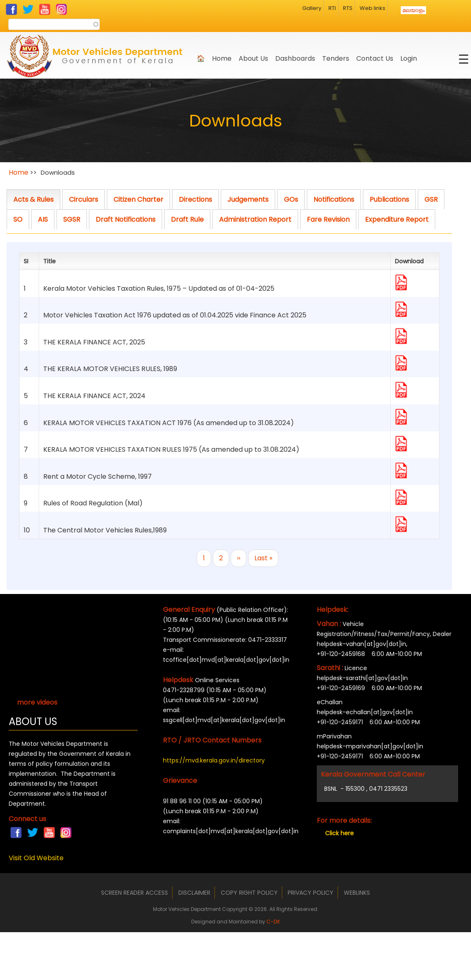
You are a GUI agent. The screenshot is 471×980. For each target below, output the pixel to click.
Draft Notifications (126, 219)
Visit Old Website (36, 858)
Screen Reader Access (134, 893)
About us (253, 58)
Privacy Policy (311, 893)
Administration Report (255, 219)
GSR (431, 199)
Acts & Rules (33, 199)
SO (18, 219)
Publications (389, 199)
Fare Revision (328, 219)
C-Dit (273, 922)
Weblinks (357, 893)
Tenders (336, 58)
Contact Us (375, 58)
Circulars (84, 199)
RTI (332, 8)
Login (409, 58)
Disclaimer (194, 893)
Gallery (312, 8)
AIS (43, 219)
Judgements (248, 199)
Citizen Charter (138, 199)
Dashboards (295, 58)
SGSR (72, 219)
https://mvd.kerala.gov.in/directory (214, 760)
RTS (348, 8)
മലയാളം (413, 10)
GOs (291, 199)
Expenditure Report (397, 219)
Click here (339, 833)
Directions (195, 199)
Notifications (334, 199)
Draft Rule (187, 219)
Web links (372, 8)
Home (222, 58)
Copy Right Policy (249, 893)
